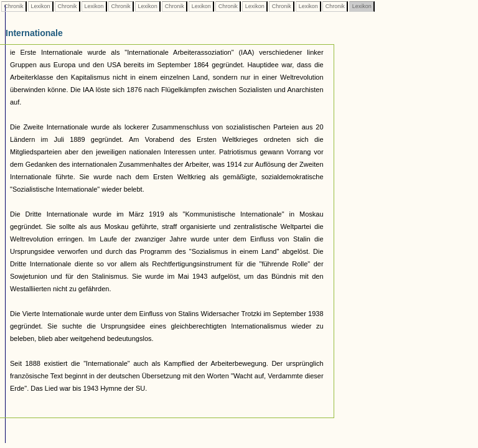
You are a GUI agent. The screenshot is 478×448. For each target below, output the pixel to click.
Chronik (14, 6)
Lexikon (40, 6)
